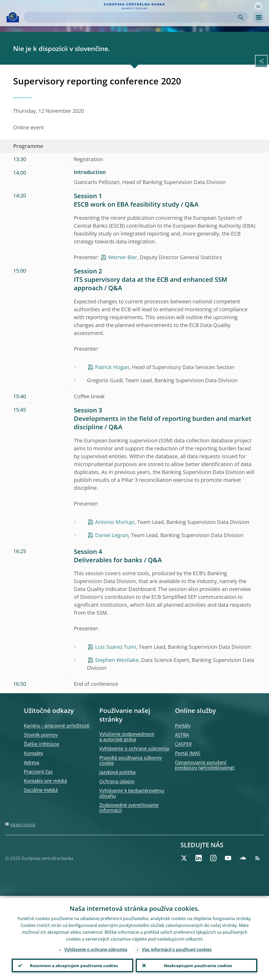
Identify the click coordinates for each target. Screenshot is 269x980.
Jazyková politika (117, 772)
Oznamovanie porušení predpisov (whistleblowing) (205, 765)
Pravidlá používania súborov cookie (131, 760)
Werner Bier (123, 257)
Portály (183, 726)
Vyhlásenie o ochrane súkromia (134, 748)
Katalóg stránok (23, 825)
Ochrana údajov (117, 781)
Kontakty (33, 753)
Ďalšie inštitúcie (42, 744)
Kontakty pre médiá (45, 781)
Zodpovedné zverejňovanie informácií (129, 808)
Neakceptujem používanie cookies (197, 964)
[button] (258, 6)
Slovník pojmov (41, 735)
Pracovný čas (38, 772)
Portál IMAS (188, 753)
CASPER (183, 744)
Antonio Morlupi (115, 522)
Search (241, 17)
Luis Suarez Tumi (116, 647)
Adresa (32, 762)
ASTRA (182, 735)
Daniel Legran (112, 535)
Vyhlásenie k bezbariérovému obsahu (132, 793)
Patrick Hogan (112, 367)
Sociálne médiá (41, 790)
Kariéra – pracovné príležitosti (57, 726)
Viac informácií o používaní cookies (177, 948)
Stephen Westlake (117, 660)
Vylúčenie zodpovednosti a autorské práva (127, 737)
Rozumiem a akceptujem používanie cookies (73, 964)
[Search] (132, 17)
